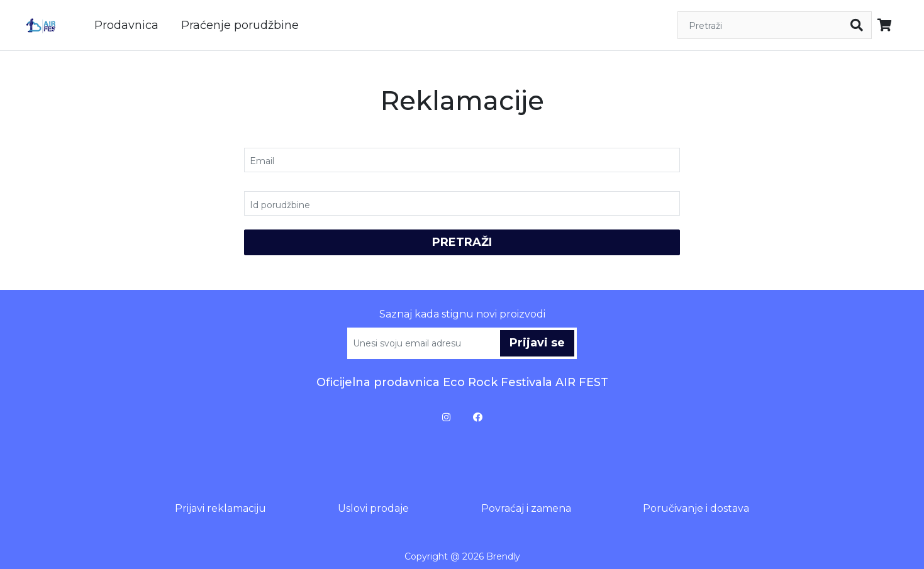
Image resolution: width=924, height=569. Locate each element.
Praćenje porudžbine (240, 25)
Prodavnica (126, 25)
